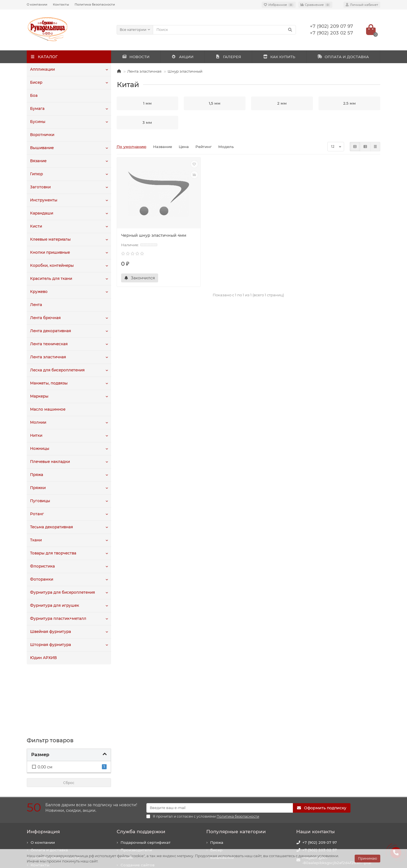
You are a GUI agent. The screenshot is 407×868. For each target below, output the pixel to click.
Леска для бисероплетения (57, 370)
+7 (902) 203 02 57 (320, 785)
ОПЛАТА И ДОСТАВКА (343, 57)
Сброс (69, 718)
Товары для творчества (53, 553)
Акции (127, 792)
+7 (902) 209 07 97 (320, 777)
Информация (43, 766)
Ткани (36, 540)
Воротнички (42, 135)
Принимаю (367, 858)
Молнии (38, 423)
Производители (136, 785)
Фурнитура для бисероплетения (62, 593)
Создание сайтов (138, 800)
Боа (34, 96)
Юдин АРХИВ (43, 658)
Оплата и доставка (49, 785)
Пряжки (38, 488)
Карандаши (41, 213)
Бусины (38, 122)
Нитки (36, 436)
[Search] (225, 30)
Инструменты (44, 200)
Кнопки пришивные (50, 253)
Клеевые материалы (50, 240)
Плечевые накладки (50, 462)
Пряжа (37, 475)
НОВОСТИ (136, 57)
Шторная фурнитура (51, 645)
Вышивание (42, 148)
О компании (37, 4)
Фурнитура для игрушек (54, 606)
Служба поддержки (141, 766)
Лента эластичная (48, 357)
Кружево (39, 292)
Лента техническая (49, 344)
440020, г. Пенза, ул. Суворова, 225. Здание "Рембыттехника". (337, 822)
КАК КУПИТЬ (279, 57)
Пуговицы (40, 501)
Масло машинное (48, 410)
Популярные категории (236, 766)
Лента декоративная (51, 331)
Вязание (38, 161)
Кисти (36, 226)
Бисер (36, 83)
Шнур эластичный (185, 71)
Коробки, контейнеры (52, 266)
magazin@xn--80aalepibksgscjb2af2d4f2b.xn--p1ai (337, 795)
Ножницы (40, 449)
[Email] (220, 743)
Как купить (41, 807)
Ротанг (37, 514)
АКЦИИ (182, 57)
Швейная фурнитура (51, 632)
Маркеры (39, 396)
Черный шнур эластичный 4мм (154, 235)
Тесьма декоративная (52, 527)
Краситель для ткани (51, 279)
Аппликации (42, 70)
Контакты (61, 4)
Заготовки (40, 187)
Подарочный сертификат (146, 777)
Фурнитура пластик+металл (58, 619)
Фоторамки (41, 580)
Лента (36, 305)
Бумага (37, 109)
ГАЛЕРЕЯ (228, 57)
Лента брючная (45, 318)
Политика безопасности (95, 4)
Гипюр (36, 174)
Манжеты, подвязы (49, 383)
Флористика (42, 566)
